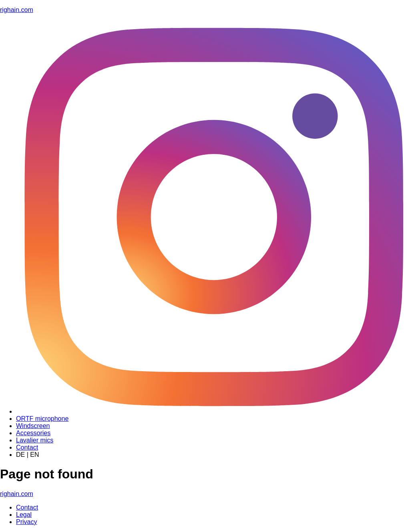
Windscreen (33, 426)
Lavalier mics (35, 440)
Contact (27, 447)
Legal (24, 515)
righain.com (17, 10)
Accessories (33, 433)
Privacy (26, 522)
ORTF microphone (42, 419)
